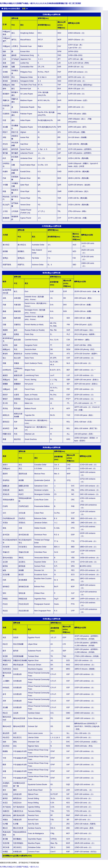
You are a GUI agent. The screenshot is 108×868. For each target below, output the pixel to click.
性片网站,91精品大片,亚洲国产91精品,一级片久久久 (19, 867)
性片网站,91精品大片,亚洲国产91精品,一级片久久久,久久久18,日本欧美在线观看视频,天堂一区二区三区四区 (40, 3)
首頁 (24, 9)
